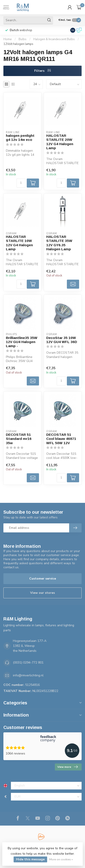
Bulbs (23, 39)
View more (68, 767)
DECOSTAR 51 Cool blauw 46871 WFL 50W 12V (61, 439)
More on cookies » (61, 859)
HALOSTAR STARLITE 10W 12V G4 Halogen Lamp (19, 243)
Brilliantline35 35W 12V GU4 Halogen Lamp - (22, 342)
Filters (42, 71)
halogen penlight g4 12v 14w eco (20, 138)
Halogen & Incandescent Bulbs (54, 39)
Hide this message (30, 859)
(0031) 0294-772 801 (28, 663)
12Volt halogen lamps (18, 44)
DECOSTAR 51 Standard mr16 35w (19, 439)
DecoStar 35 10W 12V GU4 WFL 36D (62, 340)
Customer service (43, 579)
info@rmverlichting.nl (28, 675)
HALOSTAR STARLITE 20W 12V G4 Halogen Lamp (60, 142)
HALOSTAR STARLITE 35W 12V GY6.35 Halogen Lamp (59, 243)
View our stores (42, 593)
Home (8, 39)
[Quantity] (21, 183)
